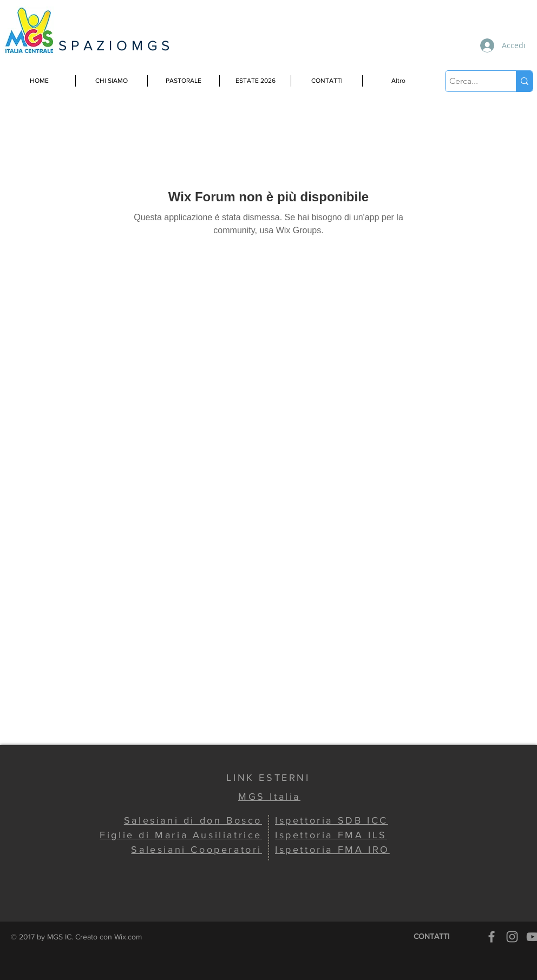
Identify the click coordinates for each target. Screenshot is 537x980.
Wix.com (128, 937)
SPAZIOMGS (116, 45)
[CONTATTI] (431, 937)
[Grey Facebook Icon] (492, 937)
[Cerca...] (471, 81)
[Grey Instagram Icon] (512, 937)
